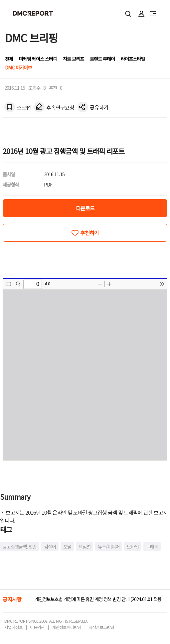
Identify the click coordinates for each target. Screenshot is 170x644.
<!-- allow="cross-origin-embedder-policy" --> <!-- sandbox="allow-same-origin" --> (85, 370)
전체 (9, 59)
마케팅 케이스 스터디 (38, 59)
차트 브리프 (73, 59)
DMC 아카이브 (18, 67)
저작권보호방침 (101, 627)
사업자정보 (13, 627)
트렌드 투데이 (102, 59)
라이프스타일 (133, 59)
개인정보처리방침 (67, 627)
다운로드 (85, 208)
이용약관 (37, 627)
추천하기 (89, 233)
